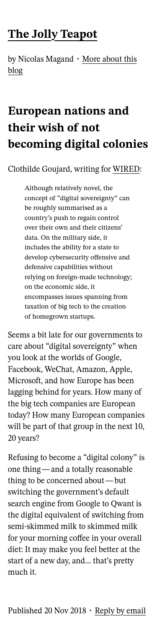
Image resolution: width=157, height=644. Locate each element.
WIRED (126, 170)
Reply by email (120, 611)
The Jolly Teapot (53, 35)
